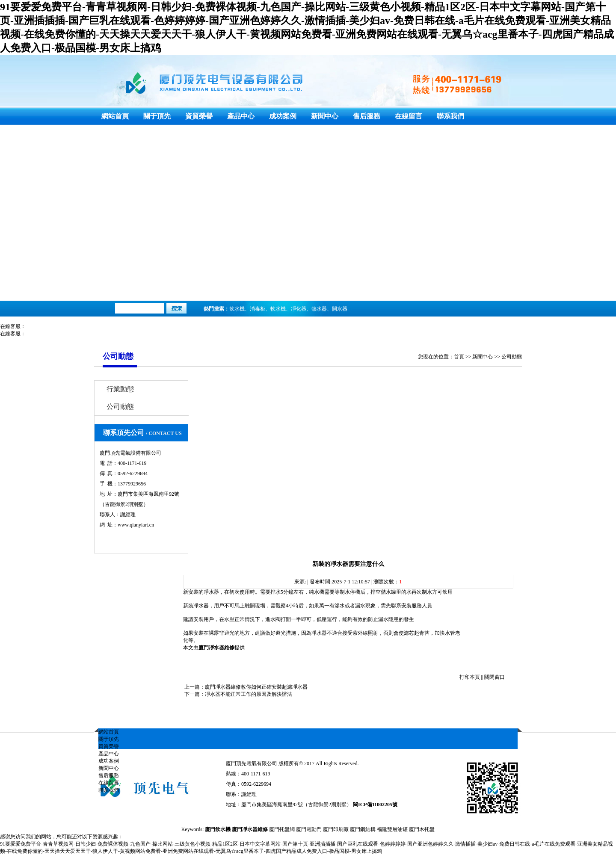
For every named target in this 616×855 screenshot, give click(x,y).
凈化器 (299, 309)
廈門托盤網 (282, 829)
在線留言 (409, 116)
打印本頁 (470, 677)
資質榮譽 (199, 116)
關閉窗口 (495, 677)
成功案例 (283, 116)
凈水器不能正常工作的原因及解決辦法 (249, 694)
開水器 (340, 309)
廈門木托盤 (422, 829)
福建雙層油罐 (392, 829)
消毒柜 (258, 309)
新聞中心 (325, 116)
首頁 (459, 357)
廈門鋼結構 (363, 829)
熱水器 (319, 309)
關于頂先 (157, 116)
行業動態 (120, 389)
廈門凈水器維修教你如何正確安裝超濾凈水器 (256, 687)
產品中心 (241, 116)
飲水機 (237, 309)
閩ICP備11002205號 (375, 805)
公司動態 (512, 357)
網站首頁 (115, 116)
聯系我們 (450, 116)
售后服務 (367, 116)
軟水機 (278, 309)
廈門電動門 (309, 829)
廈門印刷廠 (336, 829)
